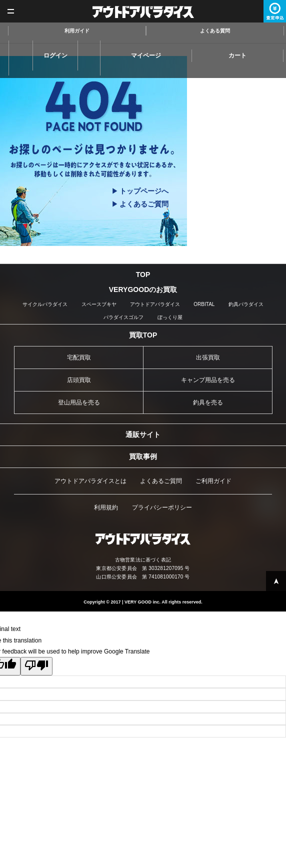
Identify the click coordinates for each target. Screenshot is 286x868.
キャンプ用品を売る (208, 380)
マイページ (146, 55)
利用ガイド (77, 31)
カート (237, 55)
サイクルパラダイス (45, 304)
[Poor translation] (36, 666)
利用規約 (106, 507)
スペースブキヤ (99, 304)
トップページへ (144, 191)
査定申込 (275, 11)
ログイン (55, 55)
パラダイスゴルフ (123, 317)
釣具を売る (208, 402)
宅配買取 (79, 357)
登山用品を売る (79, 402)
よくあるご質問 (144, 204)
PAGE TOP (276, 581)
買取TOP (143, 335)
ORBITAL (204, 304)
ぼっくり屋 (170, 317)
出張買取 (208, 357)
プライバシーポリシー (162, 507)
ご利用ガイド (213, 481)
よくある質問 (215, 31)
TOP (143, 274)
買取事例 (143, 456)
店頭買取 (79, 380)
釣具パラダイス (246, 304)
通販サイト (143, 434)
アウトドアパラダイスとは (90, 481)
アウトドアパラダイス (143, 12)
